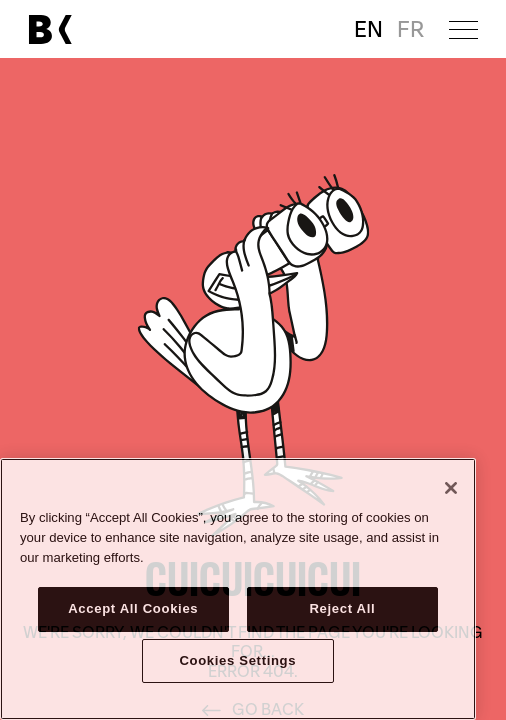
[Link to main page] (50, 29)
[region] (238, 589)
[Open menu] (463, 30)
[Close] (451, 488)
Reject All (342, 608)
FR (410, 29)
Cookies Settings (237, 660)
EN (368, 29)
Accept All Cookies (133, 608)
